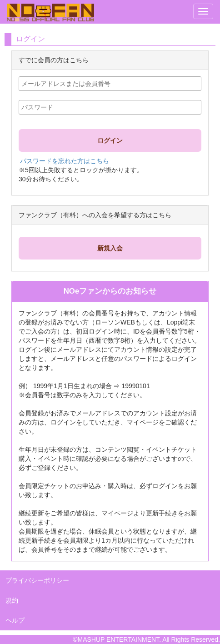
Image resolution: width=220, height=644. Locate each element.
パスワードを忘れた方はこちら (65, 161)
